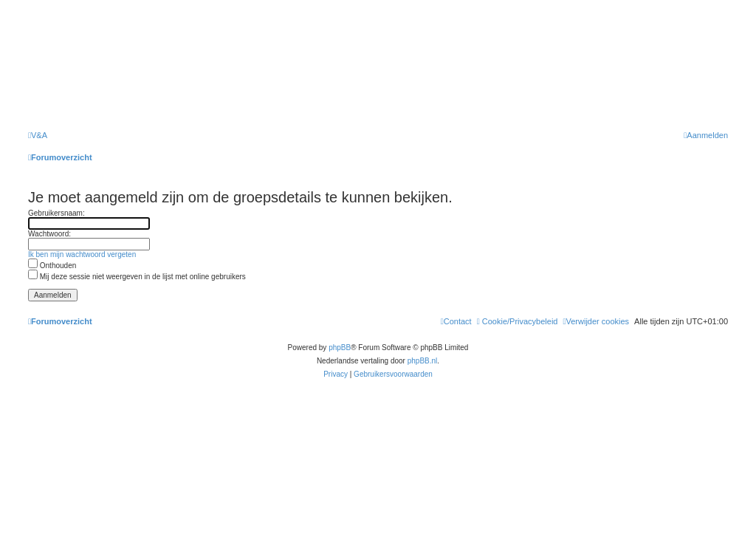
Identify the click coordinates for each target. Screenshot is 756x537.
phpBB (340, 348)
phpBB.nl (423, 361)
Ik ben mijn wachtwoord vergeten (82, 254)
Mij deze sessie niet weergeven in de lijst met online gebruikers (137, 277)
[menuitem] (38, 135)
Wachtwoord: (49, 234)
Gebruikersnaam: (56, 213)
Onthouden (52, 266)
